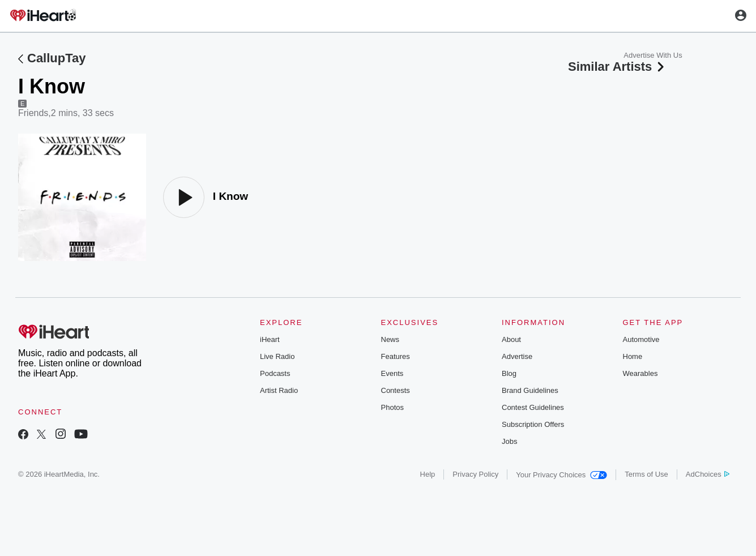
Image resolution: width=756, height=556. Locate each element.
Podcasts (275, 373)
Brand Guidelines (530, 390)
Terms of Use (646, 474)
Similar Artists (617, 67)
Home (633, 356)
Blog (509, 373)
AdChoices (708, 474)
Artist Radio (279, 390)
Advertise (517, 356)
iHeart (270, 339)
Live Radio (277, 356)
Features (396, 356)
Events (392, 373)
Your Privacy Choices (561, 475)
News (390, 339)
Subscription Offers (533, 424)
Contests (396, 390)
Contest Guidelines (533, 407)
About (511, 339)
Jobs (509, 441)
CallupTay (57, 58)
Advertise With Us (653, 55)
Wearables (640, 373)
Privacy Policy (475, 474)
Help (428, 474)
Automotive (641, 339)
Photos (392, 407)
